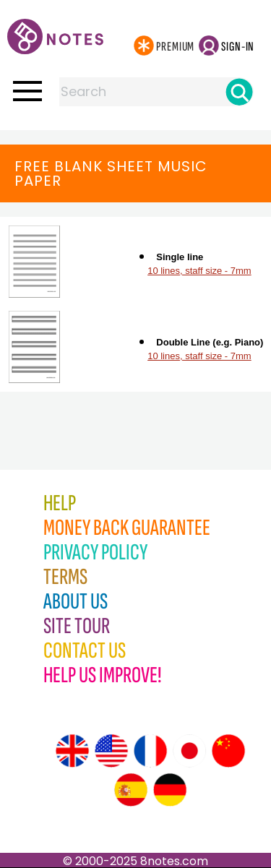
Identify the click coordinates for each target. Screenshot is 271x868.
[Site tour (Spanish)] (131, 790)
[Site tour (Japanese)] (189, 751)
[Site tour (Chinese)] (228, 751)
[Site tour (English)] (72, 751)
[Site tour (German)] (170, 790)
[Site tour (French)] (150, 751)
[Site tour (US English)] (111, 751)
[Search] (239, 92)
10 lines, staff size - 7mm (199, 271)
